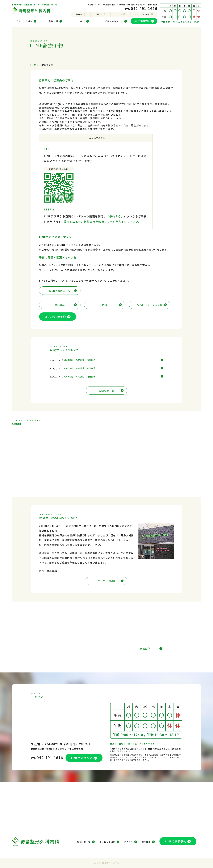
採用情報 (81, 14)
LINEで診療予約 (144, 21)
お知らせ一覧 (111, 391)
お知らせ (101, 14)
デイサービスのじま (144, 14)
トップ (33, 65)
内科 (112, 305)
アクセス (120, 14)
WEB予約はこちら (63, 291)
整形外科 (66, 305)
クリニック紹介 (111, 581)
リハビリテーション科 (152, 305)
